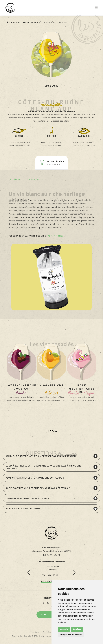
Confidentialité (49, 632)
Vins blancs (30, 22)
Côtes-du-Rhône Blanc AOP (53, 22)
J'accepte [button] (64, 629)
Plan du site (36, 632)
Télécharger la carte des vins (27, 236)
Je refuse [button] (77, 629)
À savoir (52, 431)
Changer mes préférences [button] (71, 635)
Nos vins (16, 22)
